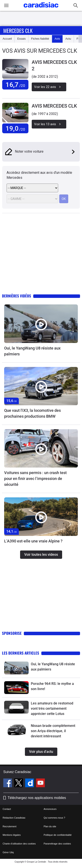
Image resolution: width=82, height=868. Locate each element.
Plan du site (50, 826)
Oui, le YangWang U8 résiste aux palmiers (32, 351)
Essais (21, 39)
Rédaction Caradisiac (14, 818)
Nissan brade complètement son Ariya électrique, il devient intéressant (53, 731)
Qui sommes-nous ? (54, 818)
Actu (68, 39)
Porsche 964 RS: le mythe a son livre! (52, 686)
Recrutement (10, 826)
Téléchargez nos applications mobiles (37, 798)
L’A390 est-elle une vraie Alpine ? (33, 541)
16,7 (15, 85)
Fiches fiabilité (40, 39)
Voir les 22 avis (49, 87)
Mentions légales (12, 835)
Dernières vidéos (17, 296)
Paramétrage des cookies (57, 844)
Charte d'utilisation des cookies (19, 844)
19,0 (15, 128)
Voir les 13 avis (49, 124)
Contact (7, 809)
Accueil (7, 39)
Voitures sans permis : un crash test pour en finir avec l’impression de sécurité (35, 479)
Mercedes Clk (18, 30)
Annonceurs (50, 809)
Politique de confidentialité (58, 835)
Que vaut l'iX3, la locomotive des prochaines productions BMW (32, 413)
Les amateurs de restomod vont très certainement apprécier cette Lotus (52, 708)
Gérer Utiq (8, 852)
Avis (57, 39)
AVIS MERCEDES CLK (54, 106)
